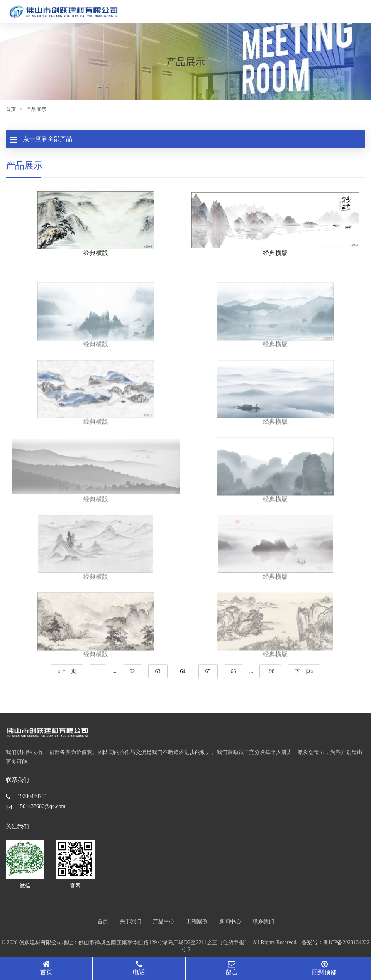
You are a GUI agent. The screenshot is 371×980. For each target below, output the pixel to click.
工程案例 (197, 922)
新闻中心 (230, 922)
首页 (11, 109)
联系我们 (263, 922)
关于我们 (130, 922)
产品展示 (36, 109)
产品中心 (164, 922)
